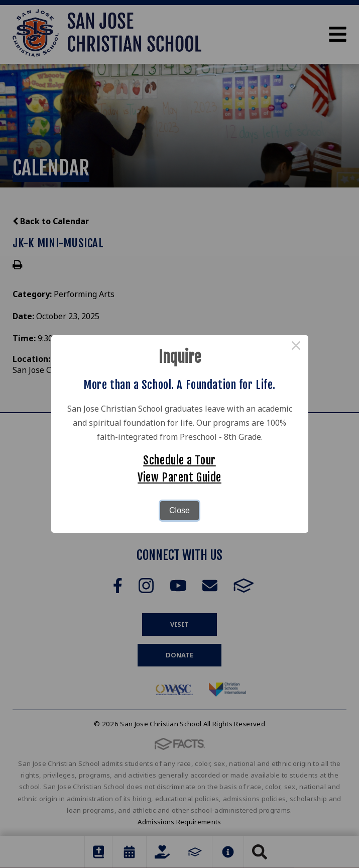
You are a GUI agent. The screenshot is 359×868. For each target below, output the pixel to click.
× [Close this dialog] (296, 347)
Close (179, 510)
